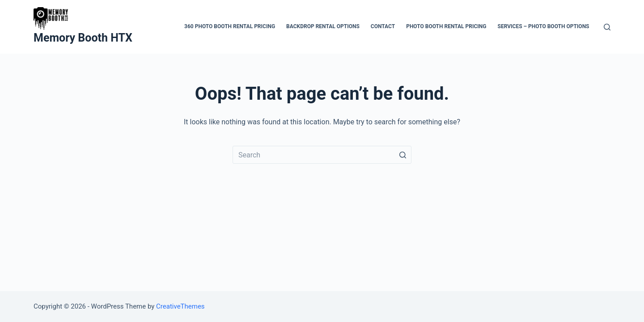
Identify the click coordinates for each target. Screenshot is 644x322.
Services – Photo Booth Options (544, 26)
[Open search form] (607, 27)
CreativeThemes (180, 306)
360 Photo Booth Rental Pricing (230, 26)
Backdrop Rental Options (323, 26)
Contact (383, 26)
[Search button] (402, 155)
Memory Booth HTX (83, 38)
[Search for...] (322, 155)
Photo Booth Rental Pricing (446, 26)
